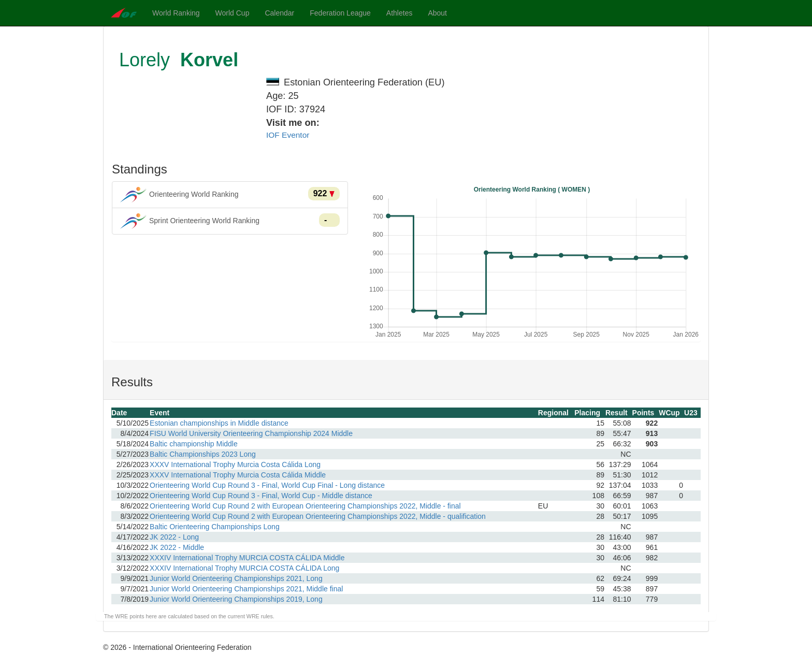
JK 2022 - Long (174, 537)
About (437, 13)
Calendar (279, 13)
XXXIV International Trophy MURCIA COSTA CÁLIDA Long (244, 568)
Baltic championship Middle (194, 444)
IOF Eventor (288, 135)
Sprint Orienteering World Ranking (230, 221)
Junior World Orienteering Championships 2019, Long (236, 599)
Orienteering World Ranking (230, 195)
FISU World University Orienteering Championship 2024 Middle (251, 433)
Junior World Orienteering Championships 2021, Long (236, 578)
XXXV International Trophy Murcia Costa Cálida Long (235, 464)
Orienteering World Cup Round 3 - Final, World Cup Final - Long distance (267, 485)
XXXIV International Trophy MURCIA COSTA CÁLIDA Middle (247, 558)
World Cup (233, 13)
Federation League (340, 13)
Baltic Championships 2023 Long (203, 454)
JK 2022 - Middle (177, 547)
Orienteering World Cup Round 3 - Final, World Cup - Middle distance (261, 496)
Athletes (400, 13)
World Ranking (176, 13)
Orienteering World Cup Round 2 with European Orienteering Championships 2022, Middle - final (305, 506)
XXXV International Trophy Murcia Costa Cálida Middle (238, 475)
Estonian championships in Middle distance (219, 423)
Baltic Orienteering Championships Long (215, 527)
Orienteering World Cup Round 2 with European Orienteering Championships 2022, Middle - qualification (318, 516)
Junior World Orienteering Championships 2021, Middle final (246, 589)
